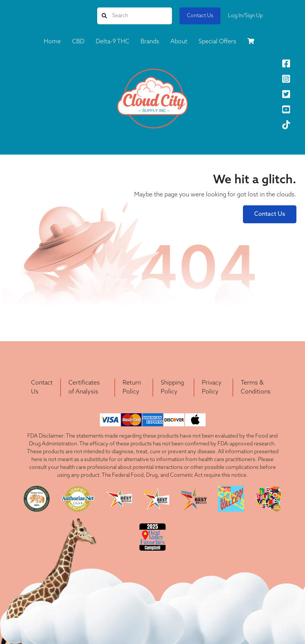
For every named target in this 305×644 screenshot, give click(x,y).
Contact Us (200, 16)
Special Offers (217, 42)
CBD (78, 42)
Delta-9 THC (113, 42)
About (179, 42)
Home (52, 42)
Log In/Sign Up (245, 16)
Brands (150, 42)
